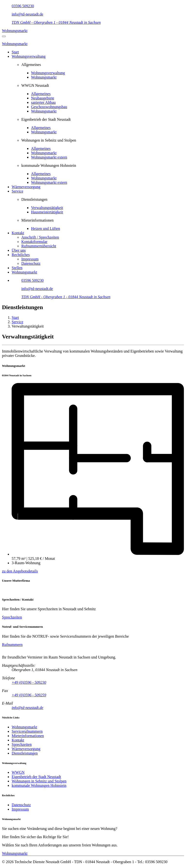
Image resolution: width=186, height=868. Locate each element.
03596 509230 (23, 6)
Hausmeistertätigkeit (47, 212)
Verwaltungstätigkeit (47, 208)
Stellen (17, 268)
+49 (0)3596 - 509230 (29, 682)
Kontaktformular (34, 242)
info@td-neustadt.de (27, 14)
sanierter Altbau (43, 102)
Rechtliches (21, 255)
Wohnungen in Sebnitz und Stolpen (39, 781)
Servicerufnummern (27, 731)
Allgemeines (41, 94)
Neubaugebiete (43, 98)
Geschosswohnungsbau (49, 107)
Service (17, 191)
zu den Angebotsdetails (20, 571)
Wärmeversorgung (26, 187)
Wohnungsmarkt (15, 31)
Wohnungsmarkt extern (49, 157)
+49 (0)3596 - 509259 (29, 695)
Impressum (30, 259)
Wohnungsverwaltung (29, 56)
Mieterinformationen (28, 736)
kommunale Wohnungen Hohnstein (39, 785)
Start (15, 52)
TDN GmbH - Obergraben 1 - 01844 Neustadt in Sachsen (56, 22)
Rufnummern (12, 645)
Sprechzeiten (12, 617)
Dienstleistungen (25, 753)
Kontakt (18, 233)
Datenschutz (31, 263)
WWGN (18, 772)
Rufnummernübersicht (39, 246)
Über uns (19, 250)
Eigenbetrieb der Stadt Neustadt (36, 777)
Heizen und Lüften (46, 229)
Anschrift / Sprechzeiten (40, 237)
